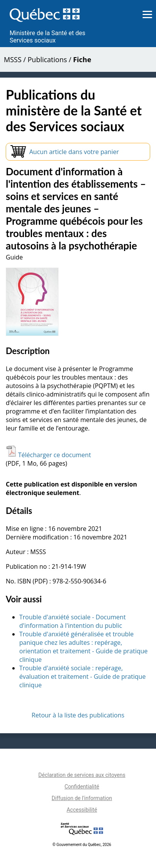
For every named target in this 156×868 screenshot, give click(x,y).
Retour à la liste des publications (78, 715)
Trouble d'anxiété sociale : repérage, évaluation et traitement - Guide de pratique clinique (82, 676)
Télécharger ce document (48, 455)
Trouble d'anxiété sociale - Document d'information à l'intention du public (72, 621)
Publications (47, 59)
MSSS (13, 59)
